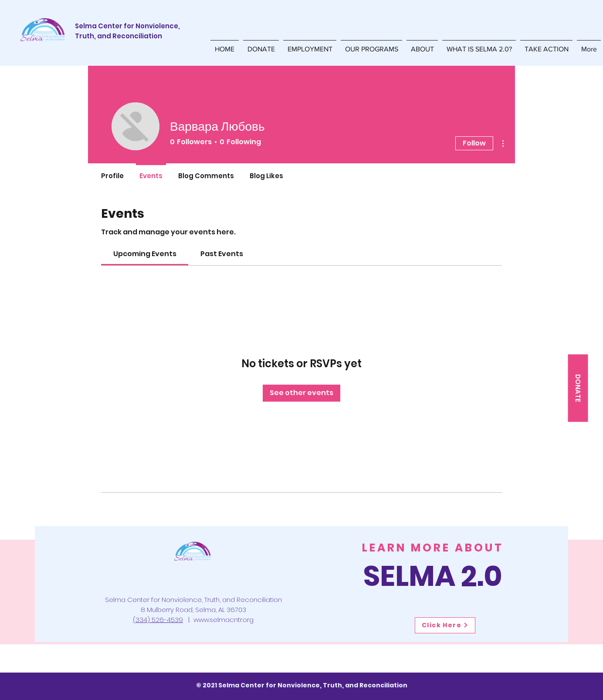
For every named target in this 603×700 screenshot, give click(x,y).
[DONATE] (578, 388)
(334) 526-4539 (158, 620)
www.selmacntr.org (224, 620)
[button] (371, 45)
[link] (145, 254)
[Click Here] (445, 625)
